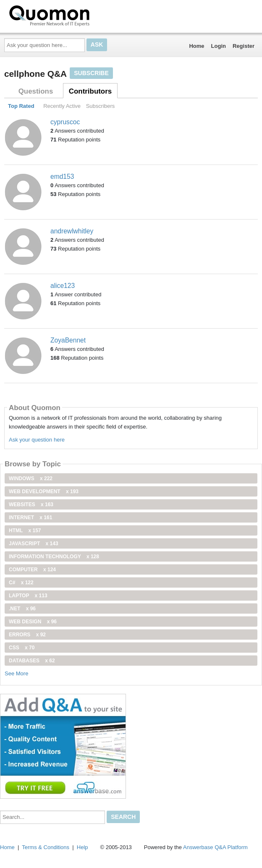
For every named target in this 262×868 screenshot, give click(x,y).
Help (83, 847)
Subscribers (101, 106)
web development (44, 492)
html (25, 531)
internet (30, 518)
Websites (31, 505)
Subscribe (91, 73)
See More (16, 673)
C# (21, 583)
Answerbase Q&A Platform (215, 847)
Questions (36, 91)
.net (22, 609)
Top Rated (21, 106)
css (22, 648)
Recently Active (62, 106)
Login (219, 46)
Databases (32, 661)
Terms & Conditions (46, 847)
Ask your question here (37, 440)
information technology (54, 557)
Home (196, 46)
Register (244, 46)
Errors (27, 635)
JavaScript (34, 544)
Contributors (90, 91)
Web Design (33, 622)
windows (31, 478)
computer (32, 570)
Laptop (28, 596)
